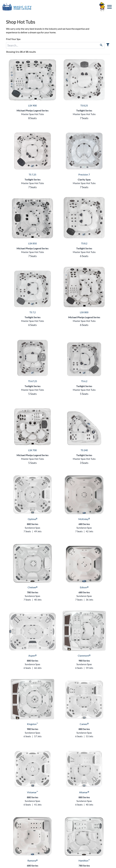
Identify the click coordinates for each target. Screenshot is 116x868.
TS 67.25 (33, 381)
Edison (84, 587)
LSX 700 (32, 450)
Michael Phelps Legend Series (33, 110)
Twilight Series (84, 110)
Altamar (84, 792)
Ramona (33, 861)
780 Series (33, 592)
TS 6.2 (84, 381)
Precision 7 (84, 174)
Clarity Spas (84, 179)
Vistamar (32, 792)
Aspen (32, 656)
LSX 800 (84, 312)
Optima (33, 519)
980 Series (84, 661)
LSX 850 (32, 243)
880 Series (33, 524)
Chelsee (33, 587)
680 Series (84, 524)
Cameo (84, 724)
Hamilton (84, 861)
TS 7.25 (32, 174)
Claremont (84, 656)
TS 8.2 (84, 243)
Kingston (32, 724)
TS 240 (84, 450)
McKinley (84, 519)
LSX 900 (32, 105)
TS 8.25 (84, 105)
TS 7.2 (33, 312)
